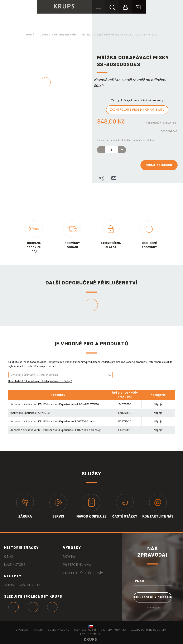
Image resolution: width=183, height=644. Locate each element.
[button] (126, 7)
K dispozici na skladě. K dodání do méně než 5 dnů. (126, 140)
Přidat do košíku (159, 165)
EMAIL (141, 581)
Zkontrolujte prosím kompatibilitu (137, 110)
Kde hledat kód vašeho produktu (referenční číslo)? (40, 381)
